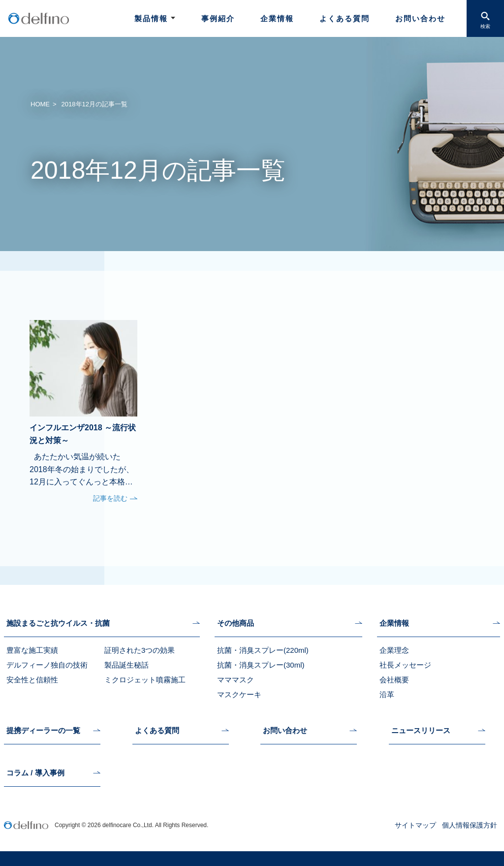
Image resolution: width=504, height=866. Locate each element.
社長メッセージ (405, 665)
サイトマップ (415, 825)
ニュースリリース (421, 731)
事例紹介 (218, 18)
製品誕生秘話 (126, 665)
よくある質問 (345, 18)
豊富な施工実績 (32, 650)
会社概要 (394, 680)
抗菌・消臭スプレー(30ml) (261, 665)
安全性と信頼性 (32, 680)
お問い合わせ (420, 18)
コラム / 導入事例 (35, 773)
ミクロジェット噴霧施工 (145, 680)
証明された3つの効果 (140, 650)
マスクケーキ (239, 694)
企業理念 (394, 650)
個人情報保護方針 (470, 825)
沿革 (387, 694)
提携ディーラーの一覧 (43, 731)
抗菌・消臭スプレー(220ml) (263, 650)
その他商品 (236, 623)
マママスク (236, 680)
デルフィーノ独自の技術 (47, 665)
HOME (40, 104)
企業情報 (277, 18)
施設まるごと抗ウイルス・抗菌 (58, 623)
